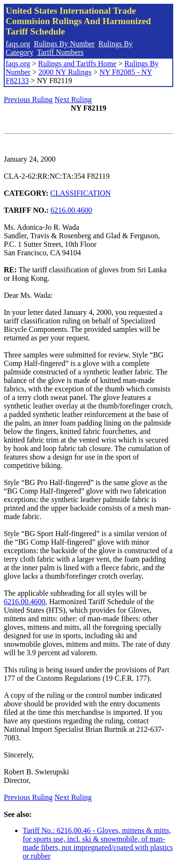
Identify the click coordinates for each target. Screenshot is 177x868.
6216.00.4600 (71, 210)
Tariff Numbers (60, 52)
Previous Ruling (28, 100)
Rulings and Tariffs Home (77, 64)
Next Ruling (73, 100)
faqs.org (18, 44)
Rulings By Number (64, 44)
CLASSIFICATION (81, 193)
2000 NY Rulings (65, 72)
